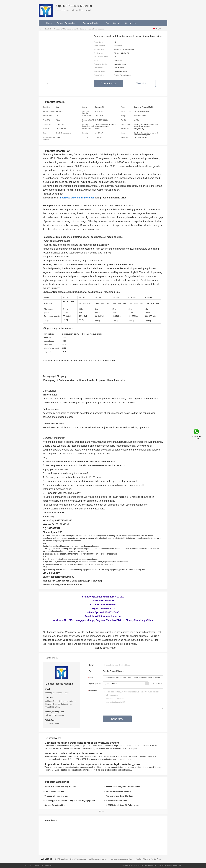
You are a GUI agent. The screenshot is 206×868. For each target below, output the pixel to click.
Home (49, 23)
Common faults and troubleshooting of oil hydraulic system (82, 743)
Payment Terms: (100, 72)
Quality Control (113, 23)
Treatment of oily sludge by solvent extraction (73, 754)
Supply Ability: (99, 75)
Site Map (48, 865)
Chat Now (141, 83)
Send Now (117, 719)
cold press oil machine (98, 859)
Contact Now (108, 83)
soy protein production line (122, 859)
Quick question (95, 683)
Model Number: (99, 46)
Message (92, 691)
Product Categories (67, 23)
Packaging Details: (100, 64)
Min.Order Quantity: (101, 57)
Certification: (98, 53)
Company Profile (92, 23)
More (102, 811)
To (90, 671)
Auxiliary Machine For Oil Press (148, 859)
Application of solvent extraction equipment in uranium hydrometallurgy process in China (94, 764)
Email (91, 665)
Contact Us (130, 23)
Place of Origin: (99, 50)
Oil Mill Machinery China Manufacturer (70, 859)
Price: (96, 61)
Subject (91, 678)
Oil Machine (58, 29)
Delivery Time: (99, 68)
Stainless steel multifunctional (77, 198)
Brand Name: (99, 42)
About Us (29, 865)
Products (48, 29)
